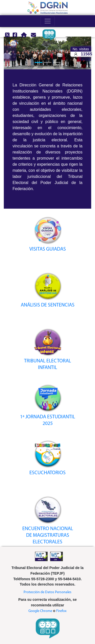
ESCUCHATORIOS (48, 473)
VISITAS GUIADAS (48, 249)
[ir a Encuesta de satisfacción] (47, 35)
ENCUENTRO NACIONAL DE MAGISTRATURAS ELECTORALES (48, 535)
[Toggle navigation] (48, 21)
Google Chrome (40, 611)
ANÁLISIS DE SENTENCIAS (48, 305)
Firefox (61, 611)
